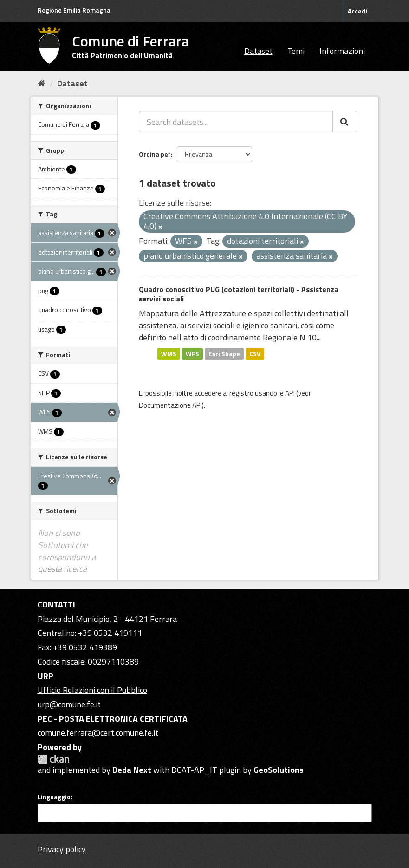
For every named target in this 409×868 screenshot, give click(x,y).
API (290, 393)
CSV (255, 353)
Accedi (357, 11)
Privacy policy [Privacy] (62, 849)
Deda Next (132, 770)
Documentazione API (170, 405)
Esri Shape (224, 353)
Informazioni (342, 51)
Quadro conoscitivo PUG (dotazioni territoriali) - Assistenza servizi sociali (239, 294)
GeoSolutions (279, 770)
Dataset (258, 51)
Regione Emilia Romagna (74, 10)
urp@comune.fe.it (69, 704)
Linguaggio (54, 797)
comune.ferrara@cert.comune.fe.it (98, 733)
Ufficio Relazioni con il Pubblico (92, 690)
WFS (192, 353)
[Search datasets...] (236, 122)
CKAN (53, 759)
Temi (296, 51)
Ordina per (155, 154)
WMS (169, 353)
